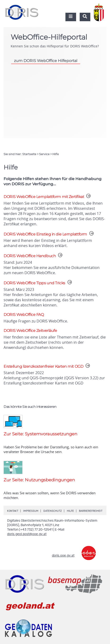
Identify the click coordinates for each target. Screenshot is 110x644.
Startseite (29, 154)
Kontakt (13, 511)
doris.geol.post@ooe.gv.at (27, 534)
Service (44, 154)
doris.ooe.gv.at (63, 556)
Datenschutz (53, 511)
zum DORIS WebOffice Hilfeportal (46, 61)
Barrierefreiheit (91, 511)
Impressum (31, 511)
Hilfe (70, 511)
